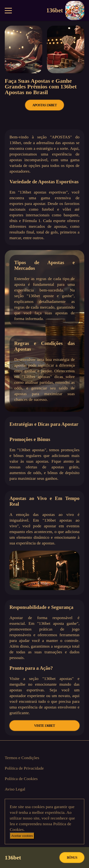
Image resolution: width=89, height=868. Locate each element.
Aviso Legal (15, 789)
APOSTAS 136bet (44, 105)
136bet (65, 10)
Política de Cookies (21, 779)
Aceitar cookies (22, 836)
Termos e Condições (22, 758)
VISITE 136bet (45, 726)
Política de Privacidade (24, 768)
